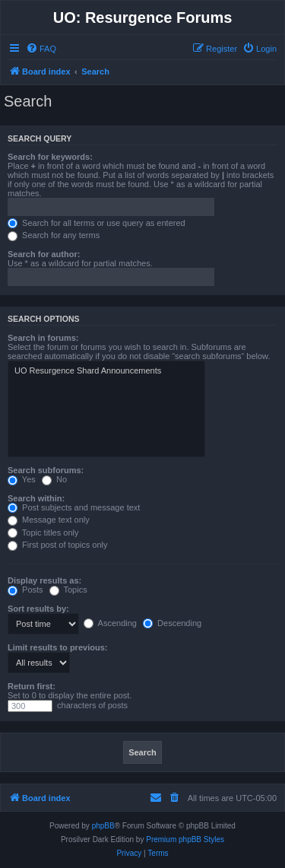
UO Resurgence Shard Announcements (106, 371)
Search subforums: (46, 470)
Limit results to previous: (57, 647)
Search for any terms (54, 235)
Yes (22, 479)
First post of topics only (58, 545)
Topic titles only (43, 533)
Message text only (49, 520)
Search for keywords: (50, 157)
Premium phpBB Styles (185, 839)
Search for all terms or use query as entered (97, 223)
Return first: (32, 686)
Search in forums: (43, 338)
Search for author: (44, 254)
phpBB (103, 826)
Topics (68, 590)
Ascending (110, 623)
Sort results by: (38, 609)
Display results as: (44, 580)
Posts (25, 590)
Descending (172, 623)
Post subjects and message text (74, 507)
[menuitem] (41, 49)
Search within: (36, 498)
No (54, 479)
